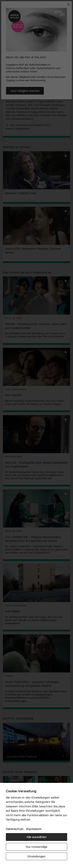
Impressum (34, 829)
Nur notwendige (37, 847)
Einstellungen (37, 856)
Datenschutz (15, 829)
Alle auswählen (36, 837)
